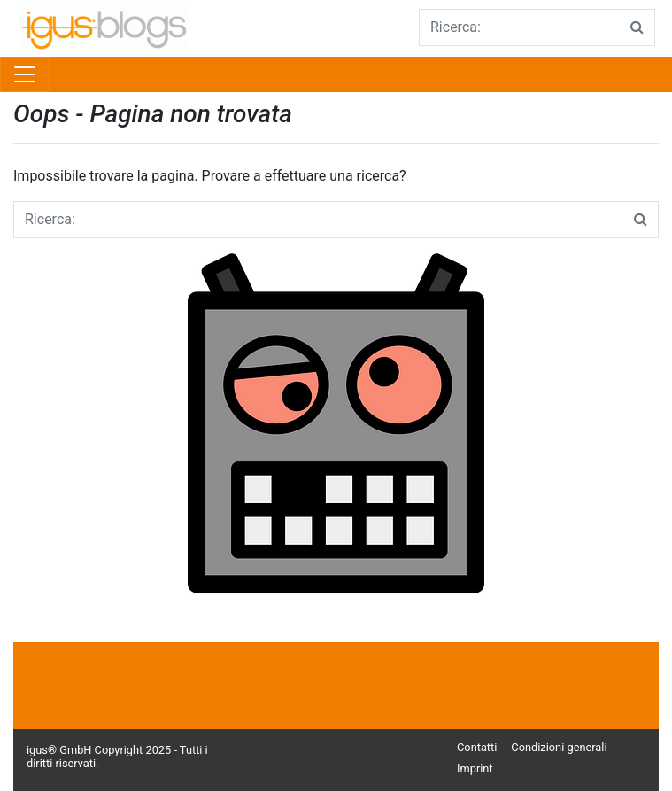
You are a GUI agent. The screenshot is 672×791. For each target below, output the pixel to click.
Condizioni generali (559, 747)
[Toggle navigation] (25, 74)
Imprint (475, 768)
